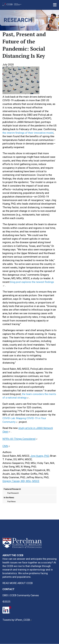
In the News (9, 498)
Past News (12, 502)
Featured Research (12, 489)
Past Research (13, 493)
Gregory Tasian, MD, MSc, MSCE (21, 481)
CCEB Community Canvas (24, 595)
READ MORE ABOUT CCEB (18, 583)
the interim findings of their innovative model (28, 133)
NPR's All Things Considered (20, 439)
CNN (7, 446)
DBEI (5, 595)
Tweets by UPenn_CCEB (17, 620)
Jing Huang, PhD (40, 456)
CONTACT (8, 589)
